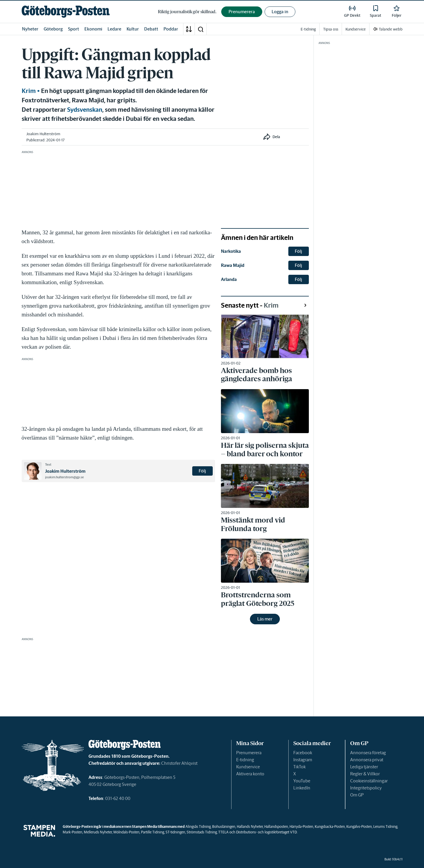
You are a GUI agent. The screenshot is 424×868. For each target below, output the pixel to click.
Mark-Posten (73, 832)
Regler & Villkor (365, 774)
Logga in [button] (280, 12)
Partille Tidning (153, 832)
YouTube (302, 781)
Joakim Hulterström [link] (43, 134)
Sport (74, 29)
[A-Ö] (189, 29)
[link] (66, 12)
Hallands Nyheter (250, 827)
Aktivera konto (250, 774)
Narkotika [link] (231, 251)
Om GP (357, 795)
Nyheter (30, 29)
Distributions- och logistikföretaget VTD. (267, 832)
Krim (29, 91)
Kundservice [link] (356, 29)
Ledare (114, 29)
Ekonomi (93, 29)
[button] (200, 29)
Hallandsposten (276, 827)
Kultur (133, 29)
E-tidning (245, 760)
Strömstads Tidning (202, 832)
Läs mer (265, 619)
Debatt (151, 29)
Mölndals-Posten (126, 832)
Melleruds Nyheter (98, 832)
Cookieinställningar (369, 781)
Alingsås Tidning (198, 827)
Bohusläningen (224, 827)
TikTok (299, 767)
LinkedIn (302, 788)
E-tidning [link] (308, 29)
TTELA (223, 832)
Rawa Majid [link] (233, 265)
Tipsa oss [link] (331, 29)
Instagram (303, 760)
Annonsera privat (367, 760)
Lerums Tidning (385, 827)
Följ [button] (202, 471)
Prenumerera (249, 753)
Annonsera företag (368, 753)
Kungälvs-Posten (359, 827)
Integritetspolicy (366, 788)
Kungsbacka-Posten (330, 827)
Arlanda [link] (229, 279)
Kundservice (248, 767)
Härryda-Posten (301, 827)
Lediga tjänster (364, 767)
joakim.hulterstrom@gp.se (64, 477)
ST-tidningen (175, 832)
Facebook (303, 753)
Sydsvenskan (85, 110)
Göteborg (53, 29)
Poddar (171, 29)
